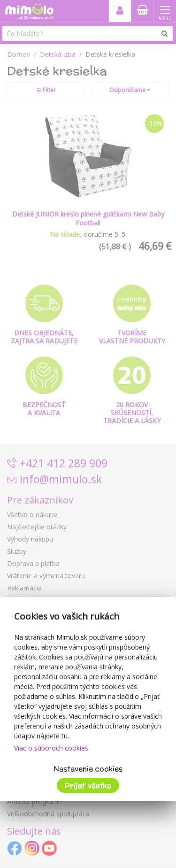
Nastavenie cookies (88, 769)
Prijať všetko (88, 786)
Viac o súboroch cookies (51, 748)
